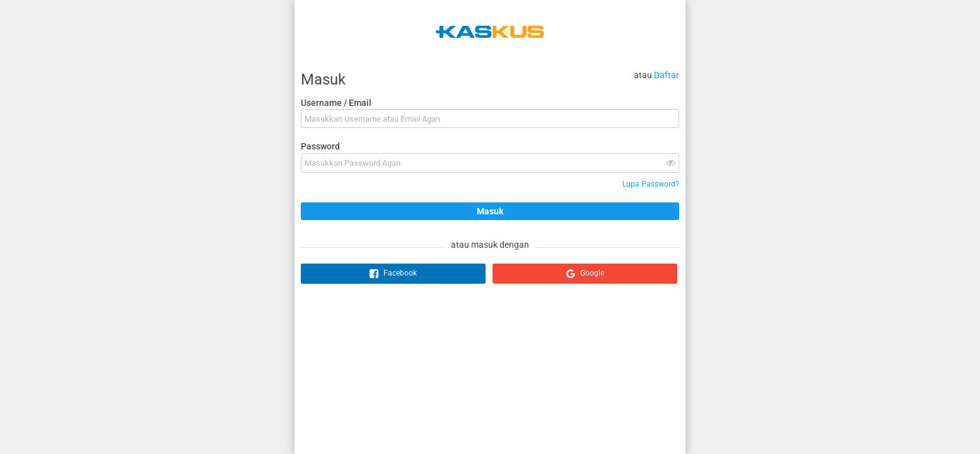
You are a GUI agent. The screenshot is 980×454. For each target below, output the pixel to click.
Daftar (667, 75)
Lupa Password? (651, 184)
